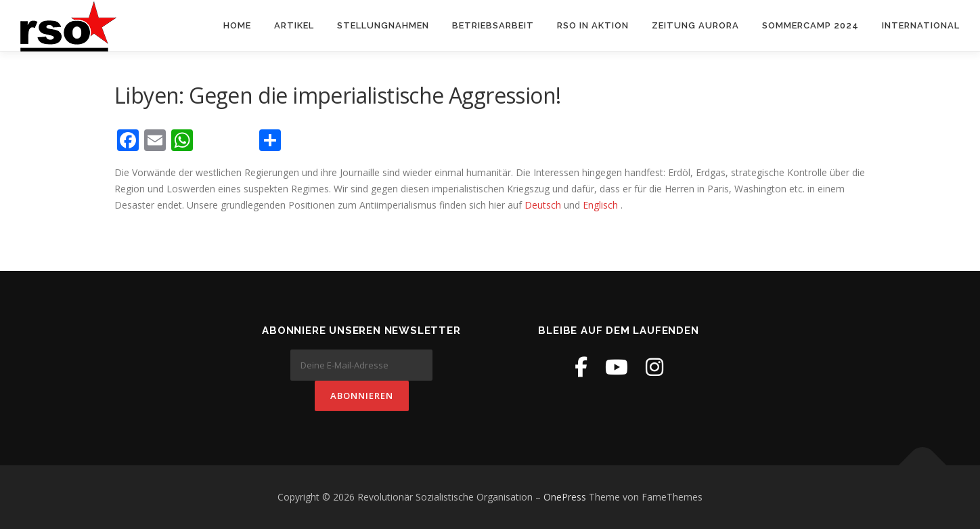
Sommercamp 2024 (810, 25)
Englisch (600, 205)
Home (237, 25)
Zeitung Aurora (695, 25)
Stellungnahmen (383, 25)
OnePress (565, 497)
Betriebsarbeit (493, 25)
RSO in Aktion (593, 25)
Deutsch (544, 205)
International (921, 25)
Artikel (294, 25)
